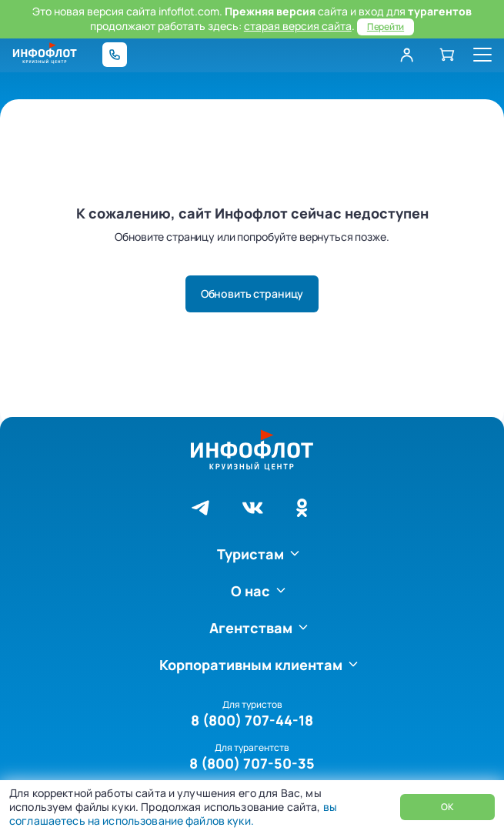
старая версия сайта (298, 26)
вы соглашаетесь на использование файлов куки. (173, 814)
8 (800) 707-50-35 (252, 763)
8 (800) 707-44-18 (252, 720)
